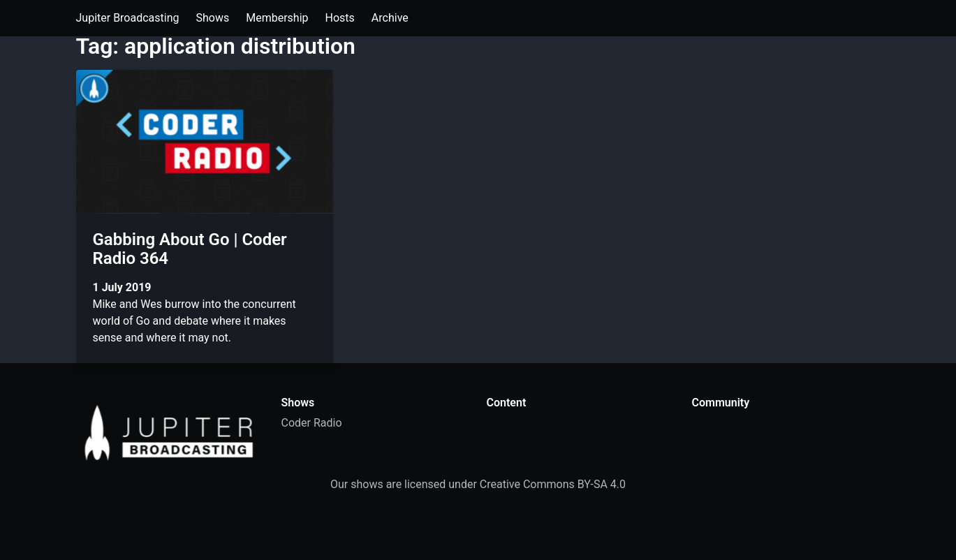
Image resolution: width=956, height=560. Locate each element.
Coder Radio (312, 423)
